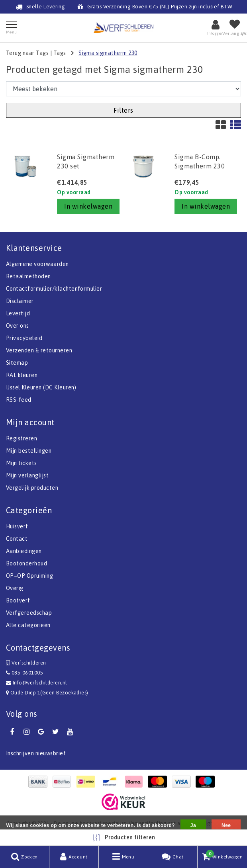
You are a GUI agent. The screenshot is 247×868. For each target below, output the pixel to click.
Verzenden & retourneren (39, 350)
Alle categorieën (28, 625)
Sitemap (17, 363)
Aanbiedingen (24, 551)
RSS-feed (19, 400)
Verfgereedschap (29, 613)
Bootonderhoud (26, 563)
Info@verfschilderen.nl (37, 683)
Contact (17, 539)
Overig (15, 588)
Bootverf (18, 600)
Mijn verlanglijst (27, 475)
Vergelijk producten (32, 488)
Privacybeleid (24, 338)
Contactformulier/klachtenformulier (54, 289)
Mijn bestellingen (29, 451)
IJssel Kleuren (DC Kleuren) (41, 387)
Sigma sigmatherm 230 (108, 53)
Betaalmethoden (28, 276)
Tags (60, 53)
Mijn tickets (22, 463)
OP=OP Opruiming (29, 576)
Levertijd (18, 313)
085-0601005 (25, 673)
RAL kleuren (22, 375)
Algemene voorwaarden (37, 264)
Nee (226, 825)
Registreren (22, 438)
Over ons (18, 326)
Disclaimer (20, 301)
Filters (123, 110)
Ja (193, 825)
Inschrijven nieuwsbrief (36, 753)
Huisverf (17, 526)
